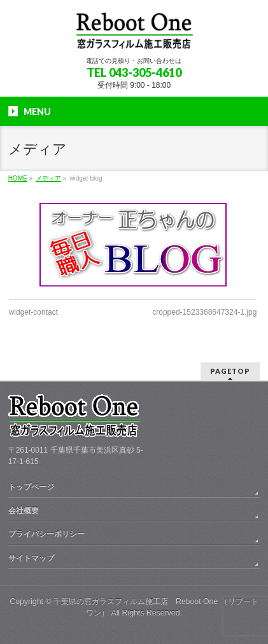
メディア (48, 178)
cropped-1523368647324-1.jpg (204, 312)
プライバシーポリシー (46, 534)
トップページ (31, 487)
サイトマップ (31, 558)
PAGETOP (230, 371)
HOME (18, 178)
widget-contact (33, 312)
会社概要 (24, 510)
